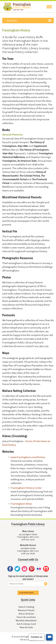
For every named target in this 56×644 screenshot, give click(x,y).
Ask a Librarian (26, 614)
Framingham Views (21, 504)
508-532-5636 (28, 553)
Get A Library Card (26, 624)
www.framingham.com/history (28, 457)
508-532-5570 (28, 539)
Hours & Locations (26, 617)
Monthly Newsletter (26, 620)
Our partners (26, 593)
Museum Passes (26, 610)
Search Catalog (26, 607)
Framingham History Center (26, 488)
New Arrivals (26, 627)
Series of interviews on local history (26, 443)
